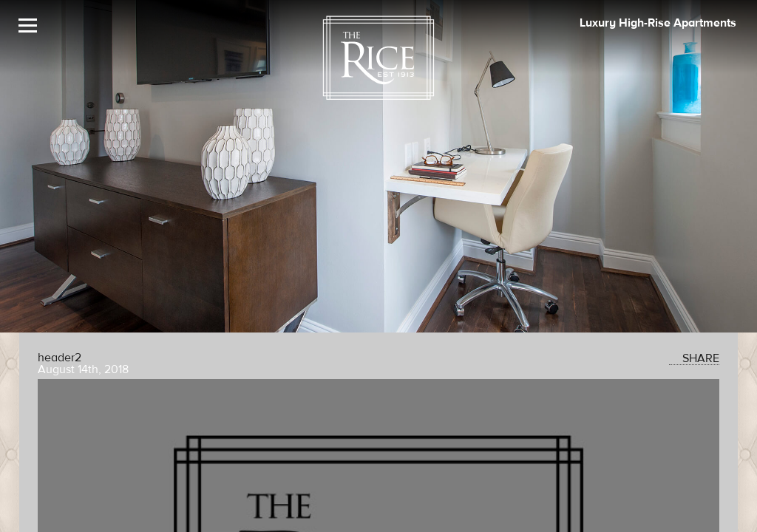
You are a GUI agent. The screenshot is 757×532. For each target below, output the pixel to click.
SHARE (694, 358)
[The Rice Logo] (378, 58)
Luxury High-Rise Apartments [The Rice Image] (658, 23)
